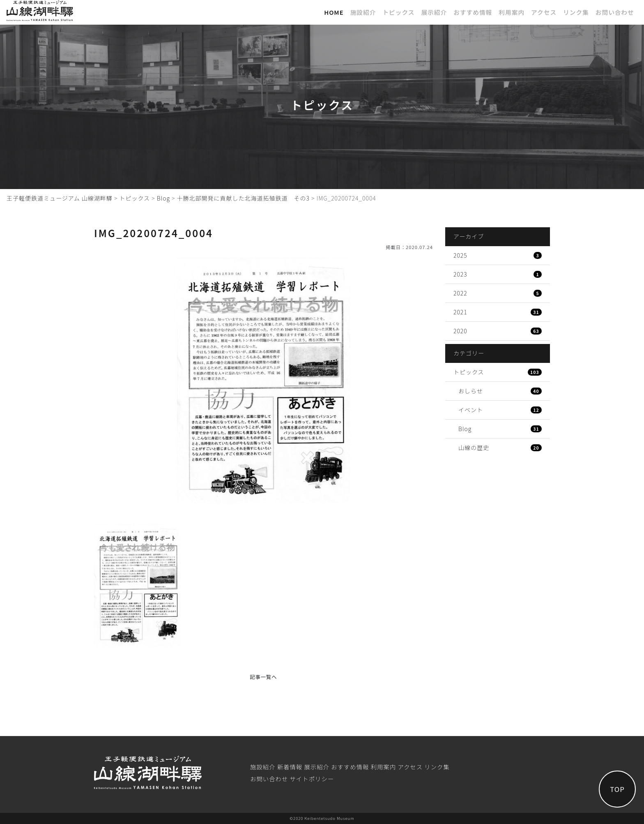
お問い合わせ (615, 12)
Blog (500, 429)
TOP (617, 789)
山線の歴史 (500, 448)
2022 (498, 293)
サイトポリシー (312, 779)
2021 (498, 312)
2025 (498, 255)
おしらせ (500, 391)
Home (334, 12)
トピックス (398, 12)
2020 (498, 331)
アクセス (544, 12)
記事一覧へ (263, 677)
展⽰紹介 (434, 12)
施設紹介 (363, 12)
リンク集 (576, 12)
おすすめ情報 (473, 12)
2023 (498, 274)
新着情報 (290, 767)
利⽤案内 (512, 12)
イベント (500, 410)
